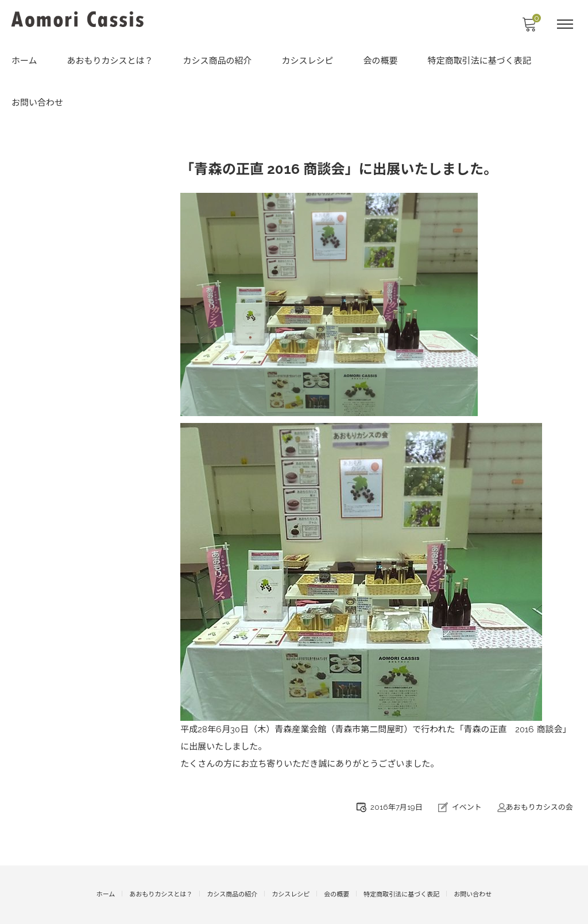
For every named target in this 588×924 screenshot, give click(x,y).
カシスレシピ (308, 62)
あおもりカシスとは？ (110, 62)
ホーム (24, 62)
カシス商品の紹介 (218, 62)
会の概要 (381, 62)
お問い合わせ (37, 103)
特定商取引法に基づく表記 (479, 62)
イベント (466, 808)
